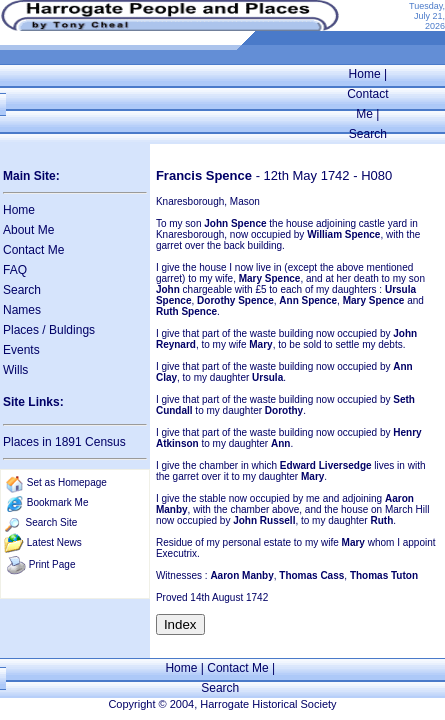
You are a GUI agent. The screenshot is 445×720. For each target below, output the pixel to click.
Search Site (52, 522)
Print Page (52, 564)
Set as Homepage (67, 482)
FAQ (15, 270)
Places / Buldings (49, 330)
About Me (28, 230)
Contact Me (33, 250)
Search (368, 134)
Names (22, 310)
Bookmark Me (58, 502)
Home (365, 74)
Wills (15, 370)
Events (21, 350)
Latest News (54, 542)
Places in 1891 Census (64, 442)
